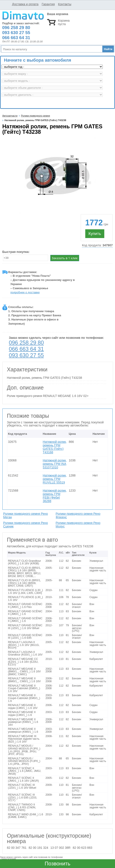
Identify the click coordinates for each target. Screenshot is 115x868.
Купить (95, 234)
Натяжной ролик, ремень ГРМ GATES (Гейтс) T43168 (55, 447)
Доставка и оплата (25, 4)
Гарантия (48, 4)
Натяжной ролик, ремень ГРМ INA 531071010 (55, 464)
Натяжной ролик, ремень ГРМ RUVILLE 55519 (55, 479)
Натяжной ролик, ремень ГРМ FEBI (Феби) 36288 (55, 496)
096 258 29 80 (26, 343)
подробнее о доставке (25, 292)
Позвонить (57, 864)
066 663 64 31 (26, 349)
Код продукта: (97, 245)
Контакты (64, 4)
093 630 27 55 (26, 355)
